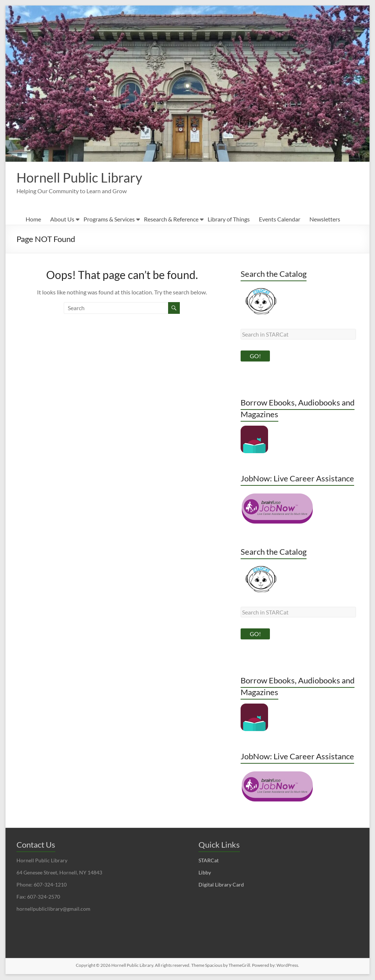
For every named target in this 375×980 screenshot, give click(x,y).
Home (33, 219)
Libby (205, 873)
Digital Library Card (221, 885)
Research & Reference (171, 219)
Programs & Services (109, 219)
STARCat (209, 861)
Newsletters (325, 219)
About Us (62, 219)
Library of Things (229, 219)
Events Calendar (280, 219)
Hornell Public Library (79, 178)
